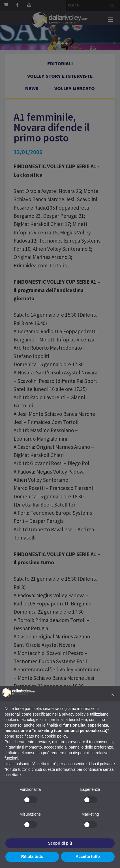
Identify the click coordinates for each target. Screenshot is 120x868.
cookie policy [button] (56, 736)
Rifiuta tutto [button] (32, 856)
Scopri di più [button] (60, 843)
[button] (113, 695)
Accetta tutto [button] (88, 856)
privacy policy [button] (74, 714)
